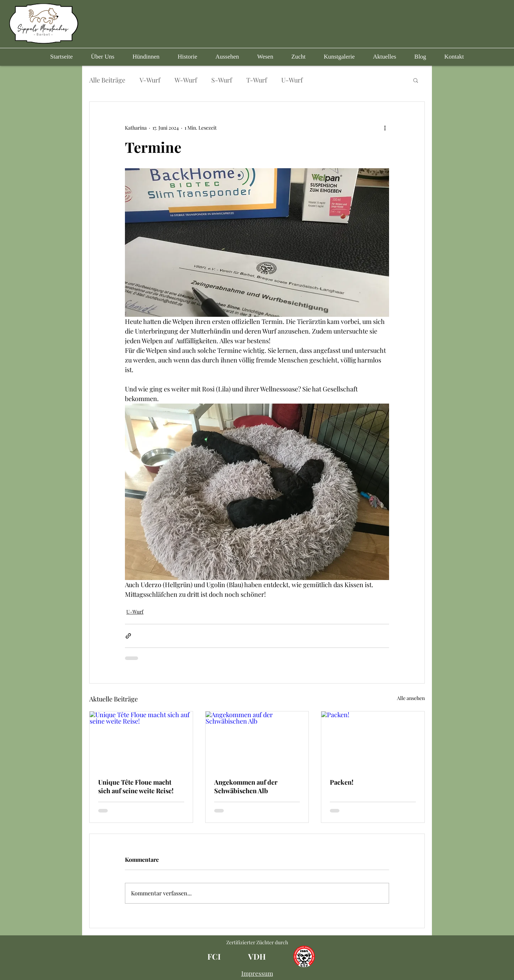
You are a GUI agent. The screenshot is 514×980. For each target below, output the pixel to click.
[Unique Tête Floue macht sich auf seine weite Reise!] (141, 740)
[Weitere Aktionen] (385, 127)
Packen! (342, 782)
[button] (146, 57)
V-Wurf (150, 80)
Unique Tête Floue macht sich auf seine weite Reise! (136, 786)
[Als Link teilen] (128, 636)
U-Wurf (292, 80)
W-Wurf (186, 80)
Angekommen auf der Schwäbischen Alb (246, 786)
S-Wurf (222, 80)
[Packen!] (373, 740)
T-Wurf (257, 80)
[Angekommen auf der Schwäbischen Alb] (257, 740)
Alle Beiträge (107, 80)
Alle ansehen (411, 698)
